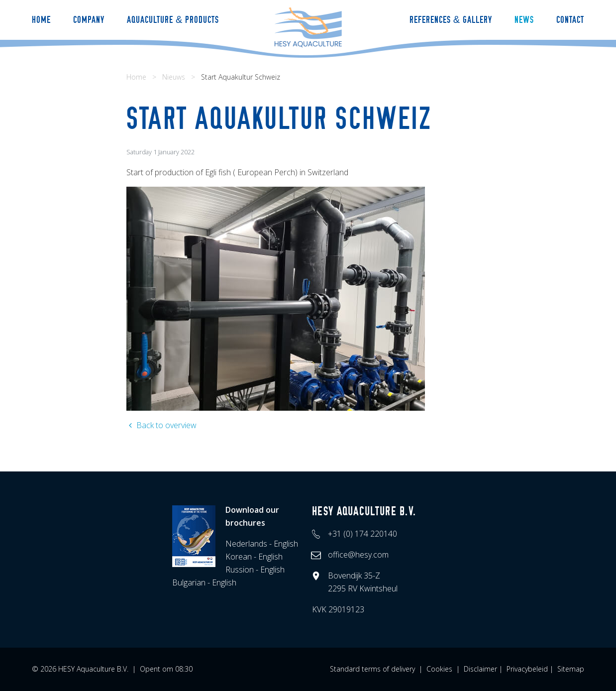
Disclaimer (480, 669)
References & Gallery (451, 20)
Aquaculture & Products (173, 20)
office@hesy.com (358, 555)
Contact (570, 20)
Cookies (439, 669)
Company (89, 20)
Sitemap (571, 669)
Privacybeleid (527, 669)
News (524, 20)
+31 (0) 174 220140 (362, 534)
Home (41, 20)
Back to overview (161, 425)
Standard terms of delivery (372, 669)
